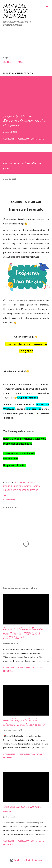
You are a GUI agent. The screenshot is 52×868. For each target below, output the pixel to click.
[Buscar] (40, 5)
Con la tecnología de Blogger (26, 860)
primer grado (11, 490)
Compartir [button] (9, 139)
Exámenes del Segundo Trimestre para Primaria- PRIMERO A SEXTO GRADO (23, 633)
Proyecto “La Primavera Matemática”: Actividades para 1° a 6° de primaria (25, 121)
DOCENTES (31, 482)
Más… (21, 62)
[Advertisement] (20, 42)
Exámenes (8, 486)
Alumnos (20, 482)
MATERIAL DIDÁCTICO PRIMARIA (16, 11)
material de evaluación (27, 486)
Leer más (8, 671)
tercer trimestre (28, 490)
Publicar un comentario (31, 139)
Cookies (7, 62)
